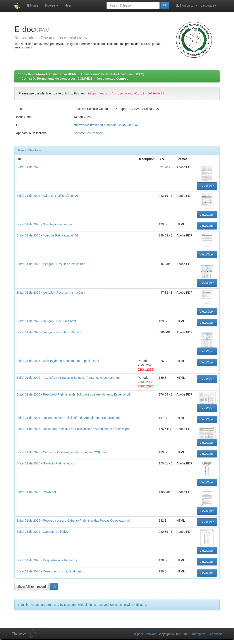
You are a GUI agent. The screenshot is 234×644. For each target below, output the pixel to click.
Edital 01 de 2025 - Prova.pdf (36, 492)
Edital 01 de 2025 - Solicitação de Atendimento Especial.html (58, 361)
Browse (52, 5)
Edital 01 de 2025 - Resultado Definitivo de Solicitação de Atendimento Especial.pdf (73, 429)
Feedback (215, 634)
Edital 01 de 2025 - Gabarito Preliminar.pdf (45, 463)
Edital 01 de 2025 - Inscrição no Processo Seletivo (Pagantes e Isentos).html (68, 378)
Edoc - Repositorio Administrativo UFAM (47, 74)
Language (208, 5)
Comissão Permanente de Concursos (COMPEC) (57, 79)
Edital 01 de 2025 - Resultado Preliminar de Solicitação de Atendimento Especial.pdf (74, 394)
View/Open (207, 186)
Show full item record (32, 587)
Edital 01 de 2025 (28, 167)
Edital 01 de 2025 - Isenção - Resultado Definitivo (50, 332)
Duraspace (198, 634)
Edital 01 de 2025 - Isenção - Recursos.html (46, 321)
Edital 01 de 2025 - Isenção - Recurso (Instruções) (51, 293)
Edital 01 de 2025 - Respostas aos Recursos (47, 560)
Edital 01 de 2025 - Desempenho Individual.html (49, 571)
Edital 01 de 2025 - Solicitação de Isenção (45, 224)
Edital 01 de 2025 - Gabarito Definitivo (42, 532)
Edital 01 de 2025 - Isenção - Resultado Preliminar (51, 264)
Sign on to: (187, 5)
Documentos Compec (112, 79)
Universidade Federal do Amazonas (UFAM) (113, 74)
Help (68, 5)
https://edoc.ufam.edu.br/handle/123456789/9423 (107, 125)
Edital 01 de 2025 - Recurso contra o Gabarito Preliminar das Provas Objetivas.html (73, 521)
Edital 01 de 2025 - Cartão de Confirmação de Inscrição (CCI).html (61, 452)
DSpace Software (145, 634)
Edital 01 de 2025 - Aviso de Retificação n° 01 (47, 196)
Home (32, 5)
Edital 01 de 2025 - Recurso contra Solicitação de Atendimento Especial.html (68, 418)
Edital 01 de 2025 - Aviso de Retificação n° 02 (47, 235)
